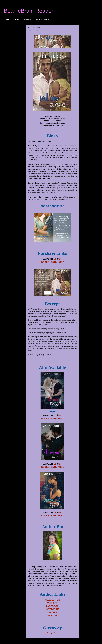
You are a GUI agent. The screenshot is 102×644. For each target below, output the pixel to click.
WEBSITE (52, 603)
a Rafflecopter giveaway (52, 633)
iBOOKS (45, 262)
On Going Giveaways (43, 20)
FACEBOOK (52, 606)
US (55, 259)
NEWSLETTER (52, 600)
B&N (53, 262)
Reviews (16, 20)
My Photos (28, 20)
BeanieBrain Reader (28, 11)
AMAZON (52, 615)
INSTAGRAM (52, 609)
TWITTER (52, 612)
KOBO (61, 262)
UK (60, 259)
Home (7, 20)
